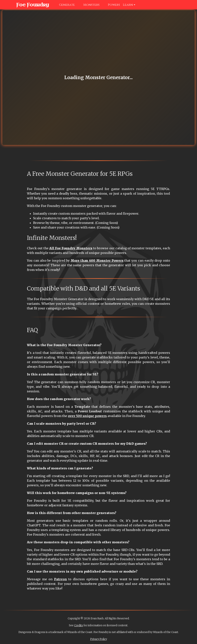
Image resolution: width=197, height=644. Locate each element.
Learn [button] (128, 5)
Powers (111, 5)
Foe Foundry (29, 5)
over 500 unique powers (87, 416)
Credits (78, 625)
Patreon (61, 579)
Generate (64, 5)
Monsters (89, 5)
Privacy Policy (99, 639)
